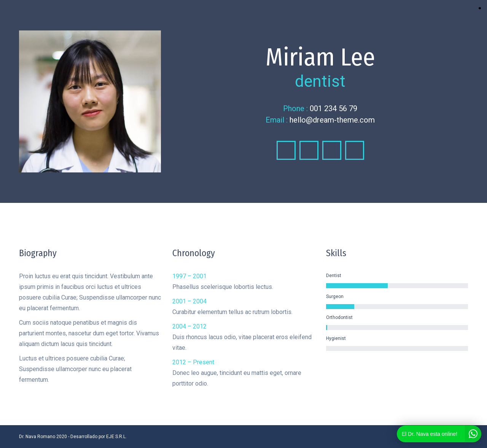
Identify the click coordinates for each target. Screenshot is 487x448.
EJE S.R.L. (116, 437)
